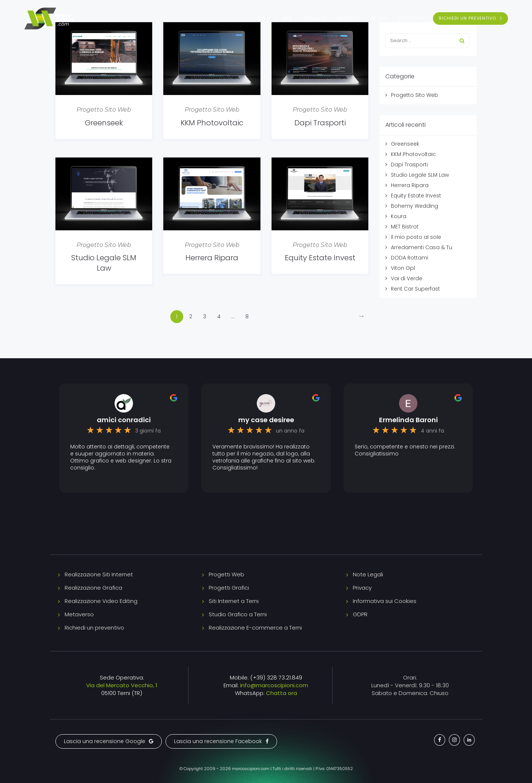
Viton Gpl (403, 268)
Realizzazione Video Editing (101, 601)
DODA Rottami (410, 258)
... (233, 316)
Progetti (349, 18)
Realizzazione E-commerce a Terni (255, 628)
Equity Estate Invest (320, 258)
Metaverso (79, 614)
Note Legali (368, 574)
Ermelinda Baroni (408, 420)
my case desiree (266, 420)
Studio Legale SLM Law (104, 263)
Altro (379, 18)
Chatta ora (282, 693)
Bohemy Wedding (415, 206)
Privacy (362, 588)
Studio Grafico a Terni (238, 614)
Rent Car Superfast (415, 289)
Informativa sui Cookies (385, 601)
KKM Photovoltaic (212, 123)
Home (264, 18)
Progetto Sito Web (104, 110)
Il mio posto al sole (416, 237)
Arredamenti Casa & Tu (422, 247)
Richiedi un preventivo (94, 628)
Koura (399, 216)
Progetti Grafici (229, 588)
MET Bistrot (405, 227)
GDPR (360, 614)
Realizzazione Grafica (93, 588)
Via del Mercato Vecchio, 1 (122, 685)
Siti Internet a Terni (234, 601)
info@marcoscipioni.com (274, 685)
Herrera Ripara (212, 258)
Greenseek (104, 123)
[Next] (362, 317)
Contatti (411, 18)
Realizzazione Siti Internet (99, 574)
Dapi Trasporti (320, 123)
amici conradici (124, 420)
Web (287, 18)
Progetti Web (226, 574)
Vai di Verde (407, 278)
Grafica (315, 18)
